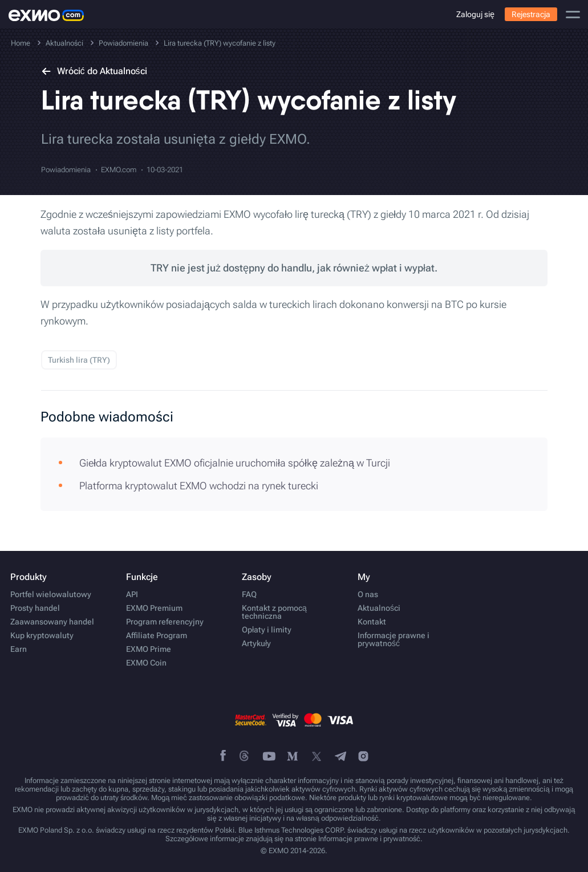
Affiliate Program (157, 635)
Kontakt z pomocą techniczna (274, 612)
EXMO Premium (154, 608)
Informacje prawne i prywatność (394, 639)
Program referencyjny (165, 622)
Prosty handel (35, 608)
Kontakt (372, 622)
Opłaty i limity (267, 630)
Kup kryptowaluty (42, 635)
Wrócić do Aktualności (94, 71)
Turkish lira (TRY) (79, 360)
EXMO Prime (149, 649)
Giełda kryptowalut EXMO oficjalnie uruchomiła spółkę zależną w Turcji (235, 463)
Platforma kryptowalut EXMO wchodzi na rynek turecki (199, 486)
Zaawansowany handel (52, 622)
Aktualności (379, 608)
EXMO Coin (146, 663)
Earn (19, 649)
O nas (368, 594)
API (132, 594)
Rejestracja (531, 14)
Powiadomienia (66, 170)
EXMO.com (119, 170)
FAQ (249, 594)
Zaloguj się (475, 14)
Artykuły (256, 643)
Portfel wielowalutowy (51, 594)
